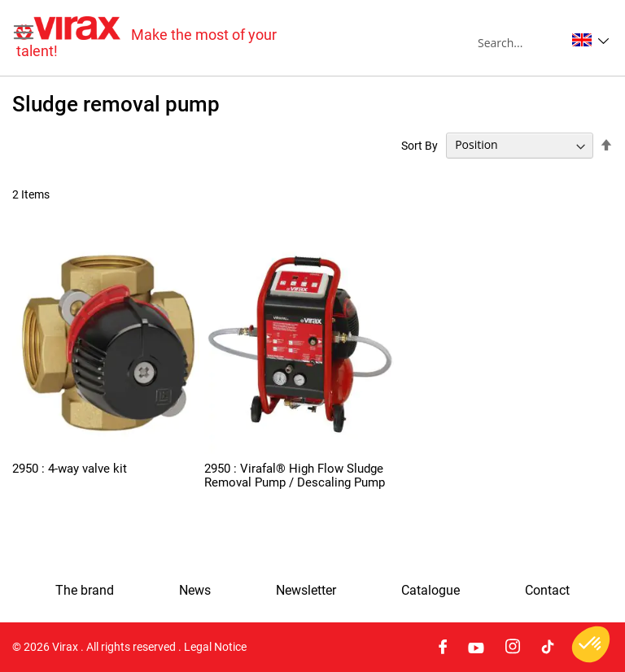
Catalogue (431, 591)
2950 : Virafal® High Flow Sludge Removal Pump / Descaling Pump (295, 476)
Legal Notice (215, 647)
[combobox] (521, 42)
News (195, 591)
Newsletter (306, 591)
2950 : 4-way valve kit (70, 469)
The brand (85, 591)
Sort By (420, 145)
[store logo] (164, 38)
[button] (590, 40)
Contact (547, 591)
